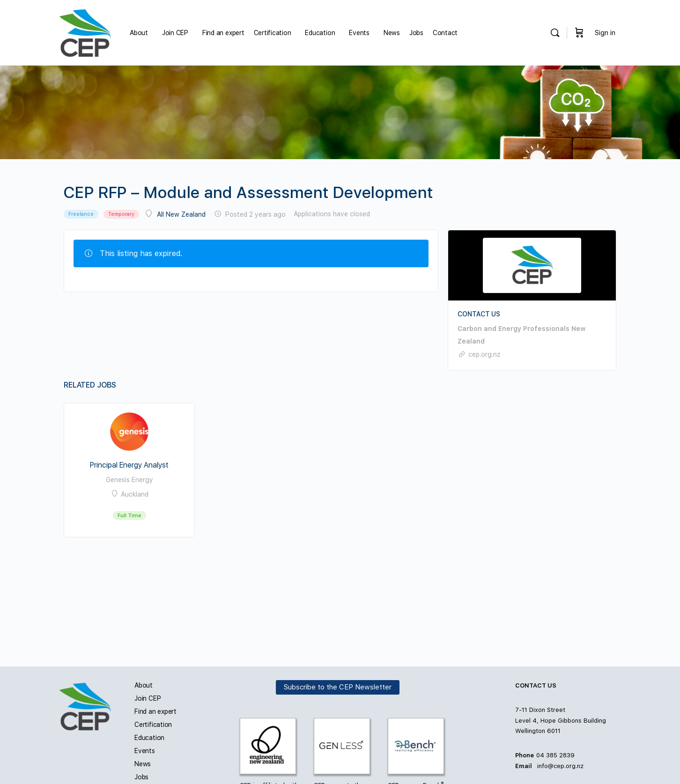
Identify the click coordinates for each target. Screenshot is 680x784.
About (144, 685)
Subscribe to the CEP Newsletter (338, 688)
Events (145, 751)
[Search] (555, 33)
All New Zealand (181, 214)
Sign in (605, 33)
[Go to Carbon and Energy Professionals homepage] (85, 32)
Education (149, 738)
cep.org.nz (484, 354)
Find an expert (155, 711)
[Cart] (579, 33)
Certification (153, 725)
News (143, 764)
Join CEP (148, 698)
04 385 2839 (555, 755)
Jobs (141, 777)
